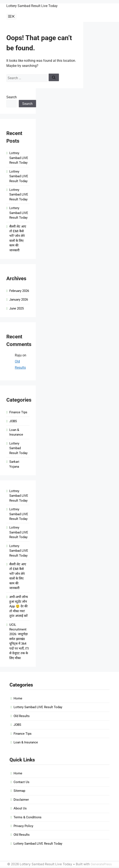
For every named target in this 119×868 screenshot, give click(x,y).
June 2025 (17, 308)
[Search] (54, 77)
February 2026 (19, 291)
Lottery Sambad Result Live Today (32, 6)
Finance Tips (18, 412)
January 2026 (19, 300)
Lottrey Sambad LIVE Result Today (19, 158)
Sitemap (19, 791)
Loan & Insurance (26, 742)
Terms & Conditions (28, 817)
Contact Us (21, 782)
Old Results (22, 716)
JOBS (13, 421)
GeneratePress (101, 864)
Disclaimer (21, 800)
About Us (20, 808)
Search (12, 97)
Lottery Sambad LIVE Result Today (19, 213)
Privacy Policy (23, 826)
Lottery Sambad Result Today (18, 448)
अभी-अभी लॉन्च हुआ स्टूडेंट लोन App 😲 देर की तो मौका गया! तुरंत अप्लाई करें (19, 606)
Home (18, 698)
